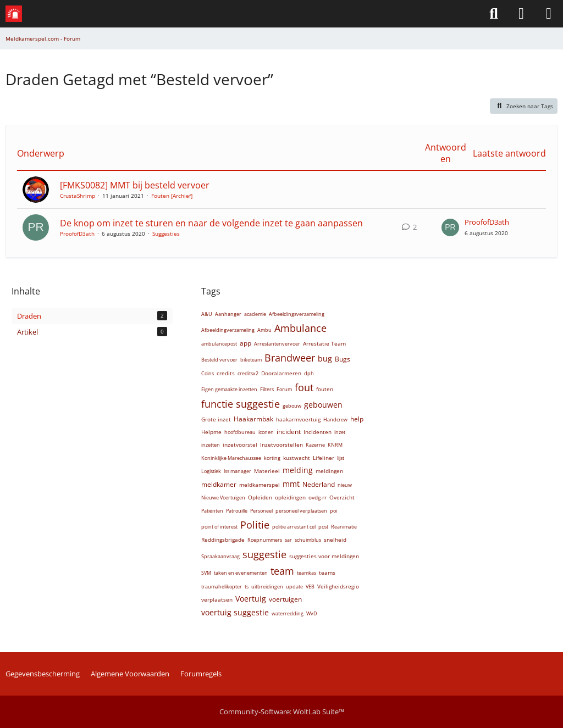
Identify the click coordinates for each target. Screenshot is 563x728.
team (282, 571)
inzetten (211, 445)
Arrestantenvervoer (277, 344)
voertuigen (285, 599)
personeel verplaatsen (301, 511)
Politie (255, 525)
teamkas (307, 573)
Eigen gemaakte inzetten (229, 389)
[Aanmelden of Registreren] (521, 14)
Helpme (211, 432)
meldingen (329, 471)
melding (298, 470)
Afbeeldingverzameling (228, 330)
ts (247, 587)
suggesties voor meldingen (324, 556)
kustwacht (297, 458)
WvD (312, 613)
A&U (207, 314)
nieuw (345, 485)
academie (255, 314)
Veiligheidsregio (338, 586)
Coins (208, 373)
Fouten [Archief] (172, 196)
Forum (284, 389)
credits (226, 373)
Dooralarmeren (281, 373)
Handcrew (335, 419)
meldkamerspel (260, 485)
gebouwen (323, 405)
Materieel (267, 471)
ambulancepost (219, 344)
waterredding (288, 613)
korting (272, 458)
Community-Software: (282, 712)
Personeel (261, 511)
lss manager (238, 471)
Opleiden (260, 497)
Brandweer (290, 358)
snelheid (335, 540)
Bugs (343, 359)
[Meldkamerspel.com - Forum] (14, 14)
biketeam (251, 360)
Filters (267, 389)
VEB (310, 587)
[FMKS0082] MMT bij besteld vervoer (135, 185)
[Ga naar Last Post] (450, 227)
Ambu (264, 330)
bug (325, 359)
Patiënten (212, 511)
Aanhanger (228, 314)
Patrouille (237, 511)
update (294, 587)
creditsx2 (248, 373)
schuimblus (308, 540)
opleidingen (290, 497)
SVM (206, 573)
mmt (291, 484)
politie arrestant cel (294, 527)
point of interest (219, 527)
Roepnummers (265, 540)
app (245, 343)
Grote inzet (216, 419)
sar (288, 540)
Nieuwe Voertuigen (223, 498)
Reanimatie (344, 527)
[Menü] (549, 14)
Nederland (319, 484)
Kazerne (315, 445)
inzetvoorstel (240, 444)
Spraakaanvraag (220, 556)
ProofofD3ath (77, 234)
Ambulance (300, 328)
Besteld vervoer (219, 360)
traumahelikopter (222, 587)
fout (304, 387)
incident (289, 432)
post (323, 527)
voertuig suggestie (235, 612)
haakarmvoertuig (298, 419)
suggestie (264, 554)
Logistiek (211, 471)
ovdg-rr (318, 497)
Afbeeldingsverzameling (297, 314)
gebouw (292, 406)
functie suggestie (241, 404)
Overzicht (342, 497)
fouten (325, 389)
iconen (266, 432)
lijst (341, 458)
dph (309, 373)
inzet (340, 432)
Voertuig (251, 599)
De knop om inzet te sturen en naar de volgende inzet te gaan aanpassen (211, 223)
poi (333, 511)
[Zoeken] (494, 14)
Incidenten (318, 432)
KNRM (335, 445)
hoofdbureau (240, 432)
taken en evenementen (241, 573)
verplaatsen (217, 599)
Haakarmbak (253, 419)
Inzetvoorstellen (281, 444)
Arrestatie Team (324, 343)
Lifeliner (324, 458)
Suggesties (166, 234)
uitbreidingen (267, 587)
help (357, 419)
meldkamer (219, 484)
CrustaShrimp (78, 196)
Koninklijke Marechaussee (231, 458)
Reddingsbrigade (223, 540)
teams (327, 573)
